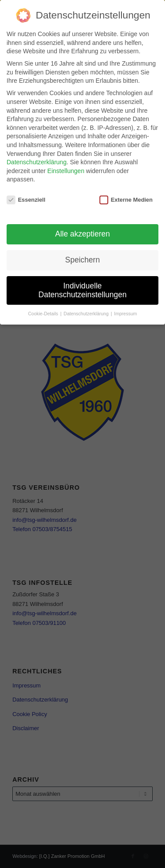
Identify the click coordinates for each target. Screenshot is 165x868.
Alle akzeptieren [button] (82, 234)
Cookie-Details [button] (44, 314)
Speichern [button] (82, 260)
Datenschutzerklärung (37, 162)
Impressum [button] (125, 314)
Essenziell (26, 200)
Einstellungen (66, 171)
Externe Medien (126, 200)
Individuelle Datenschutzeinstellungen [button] (82, 290)
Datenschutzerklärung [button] (87, 314)
